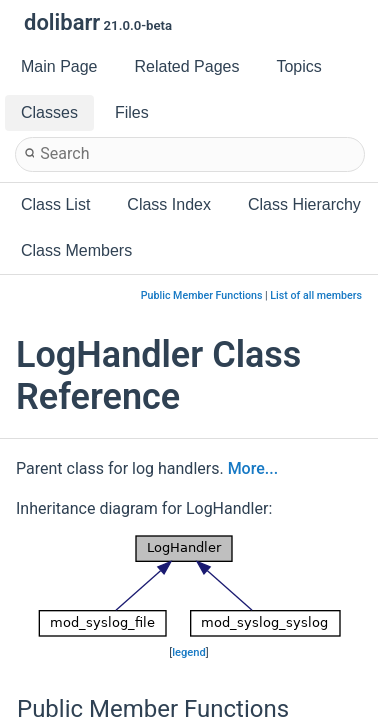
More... (253, 468)
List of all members (316, 295)
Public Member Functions (202, 295)
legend (189, 652)
